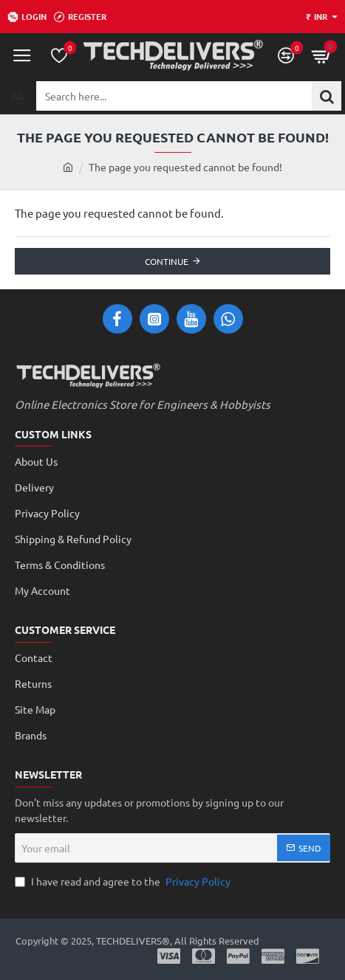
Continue (167, 261)
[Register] (80, 17)
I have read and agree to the (124, 881)
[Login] (27, 17)
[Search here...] (327, 96)
